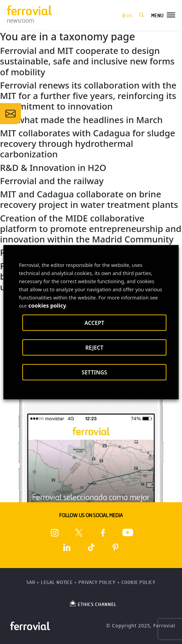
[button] (142, 15)
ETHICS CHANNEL (93, 603)
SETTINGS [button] (94, 372)
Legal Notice (57, 582)
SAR (31, 582)
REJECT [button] (94, 347)
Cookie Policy (139, 582)
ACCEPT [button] (94, 323)
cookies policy (47, 305)
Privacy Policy (97, 582)
